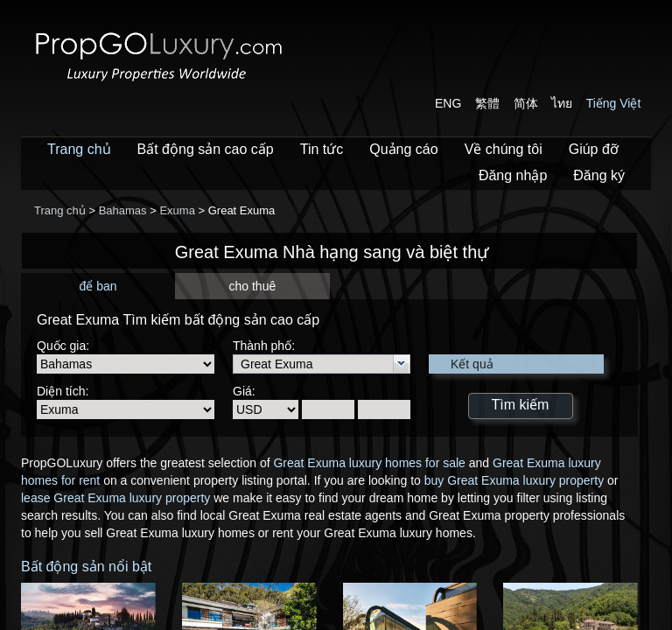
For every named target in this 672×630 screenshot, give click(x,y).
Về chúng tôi (504, 149)
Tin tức (322, 149)
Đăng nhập (513, 175)
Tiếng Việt (614, 103)
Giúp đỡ (594, 149)
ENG (448, 103)
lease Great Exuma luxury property (115, 498)
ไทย (562, 103)
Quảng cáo (403, 149)
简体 (526, 103)
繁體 (487, 103)
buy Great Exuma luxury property (514, 480)
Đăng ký (599, 175)
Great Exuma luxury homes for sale (369, 463)
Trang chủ (79, 149)
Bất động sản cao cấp (206, 149)
